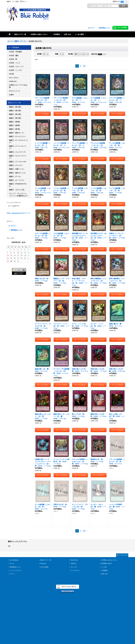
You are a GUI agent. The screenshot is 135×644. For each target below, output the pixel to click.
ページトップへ (123, 555)
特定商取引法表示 (106, 563)
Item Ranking (14, 560)
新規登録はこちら (105, 28)
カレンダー (74, 567)
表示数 (40, 54)
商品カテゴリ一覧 (46, 560)
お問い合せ (104, 574)
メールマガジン (75, 570)
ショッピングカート (16, 570)
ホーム (12, 563)
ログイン (92, 28)
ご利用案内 (104, 570)
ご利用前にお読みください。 (110, 560)
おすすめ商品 (44, 567)
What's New (74, 560)
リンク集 (104, 567)
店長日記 (73, 563)
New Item (43, 563)
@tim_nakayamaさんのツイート (19, 213)
